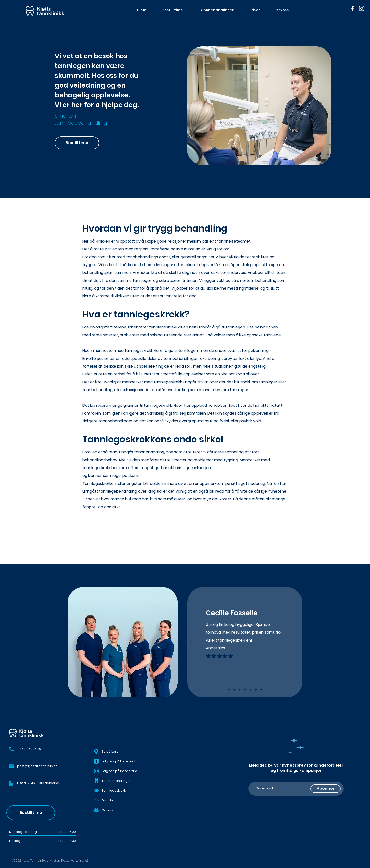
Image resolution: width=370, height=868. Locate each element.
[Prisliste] (123, 800)
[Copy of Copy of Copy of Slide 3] (256, 690)
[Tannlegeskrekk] (123, 791)
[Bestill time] (77, 143)
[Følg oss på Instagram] (123, 771)
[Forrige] (191, 642)
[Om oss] (123, 810)
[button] (11, 783)
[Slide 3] (240, 690)
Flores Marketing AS (75, 861)
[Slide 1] (229, 690)
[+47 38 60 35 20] (49, 749)
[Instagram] (362, 8)
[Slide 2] (234, 690)
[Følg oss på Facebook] (123, 761)
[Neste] (299, 642)
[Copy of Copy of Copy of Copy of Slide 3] (261, 690)
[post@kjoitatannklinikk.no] (50, 766)
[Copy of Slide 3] (245, 690)
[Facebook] (352, 8)
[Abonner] (326, 789)
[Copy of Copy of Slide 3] (250, 690)
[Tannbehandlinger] (123, 781)
